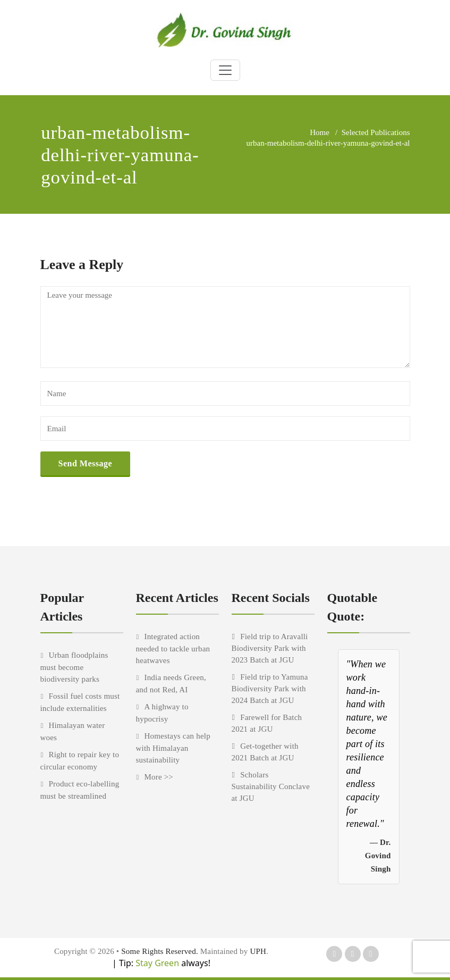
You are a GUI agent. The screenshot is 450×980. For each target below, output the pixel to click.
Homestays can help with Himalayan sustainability (173, 748)
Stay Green (156, 963)
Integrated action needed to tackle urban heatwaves (173, 648)
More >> (159, 777)
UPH (258, 951)
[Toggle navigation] (225, 70)
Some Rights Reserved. (161, 951)
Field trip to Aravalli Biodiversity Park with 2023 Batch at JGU (270, 648)
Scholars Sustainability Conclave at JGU (271, 786)
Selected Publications (376, 132)
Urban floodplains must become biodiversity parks (74, 667)
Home (320, 132)
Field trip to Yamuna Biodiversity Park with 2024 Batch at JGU (270, 689)
